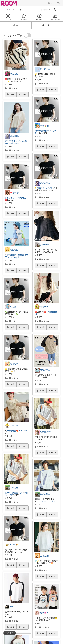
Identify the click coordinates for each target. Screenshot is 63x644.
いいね (24, 94)
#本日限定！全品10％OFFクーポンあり (16, 256)
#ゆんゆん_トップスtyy (15, 198)
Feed (8, 17)
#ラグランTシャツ (13, 141)
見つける (24, 17)
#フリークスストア (13, 493)
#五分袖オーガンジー (16, 142)
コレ (12, 94)
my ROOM (55, 17)
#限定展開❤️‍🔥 (13, 431)
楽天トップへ (55, 3)
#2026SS (23, 431)
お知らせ (39, 17)
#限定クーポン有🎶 (46, 188)
